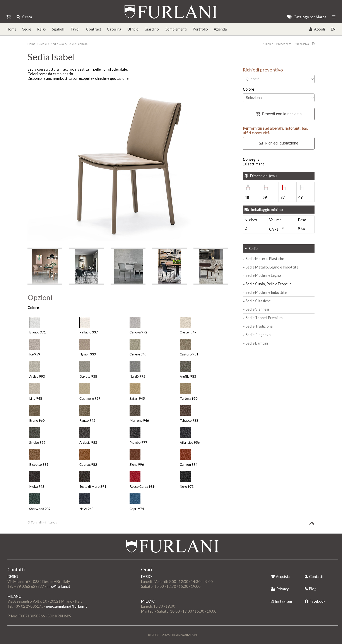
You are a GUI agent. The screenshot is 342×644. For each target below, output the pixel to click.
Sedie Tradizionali (260, 326)
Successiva (302, 44)
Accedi (317, 29)
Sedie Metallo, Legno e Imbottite (272, 267)
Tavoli (75, 29)
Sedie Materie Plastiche (265, 259)
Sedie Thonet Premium (264, 318)
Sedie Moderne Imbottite (266, 292)
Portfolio (200, 29)
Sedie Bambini (257, 343)
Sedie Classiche (258, 301)
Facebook (315, 601)
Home (11, 29)
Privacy (280, 589)
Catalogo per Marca (307, 17)
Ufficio (133, 29)
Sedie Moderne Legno (263, 275)
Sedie (27, 29)
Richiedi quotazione (279, 143)
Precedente (284, 44)
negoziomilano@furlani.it (67, 606)
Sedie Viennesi (257, 309)
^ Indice (268, 44)
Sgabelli (58, 29)
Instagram (281, 601)
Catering (114, 29)
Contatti (314, 577)
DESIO (13, 577)
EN (333, 29)
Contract (94, 29)
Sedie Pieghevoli (259, 335)
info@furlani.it (58, 586)
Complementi (176, 29)
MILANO (15, 596)
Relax (42, 29)
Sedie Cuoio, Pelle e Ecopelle (69, 44)
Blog (311, 589)
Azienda (220, 29)
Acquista (280, 577)
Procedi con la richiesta (279, 114)
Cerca (24, 17)
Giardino (152, 29)
